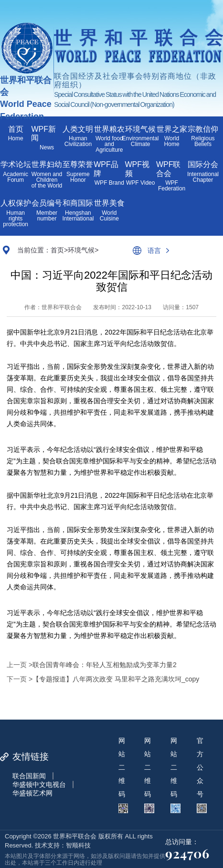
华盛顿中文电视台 (39, 784)
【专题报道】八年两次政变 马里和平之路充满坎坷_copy (116, 679)
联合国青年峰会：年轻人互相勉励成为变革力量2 (105, 665)
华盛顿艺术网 (32, 793)
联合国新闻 (29, 776)
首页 (57, 250)
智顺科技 (78, 845)
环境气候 (81, 250)
